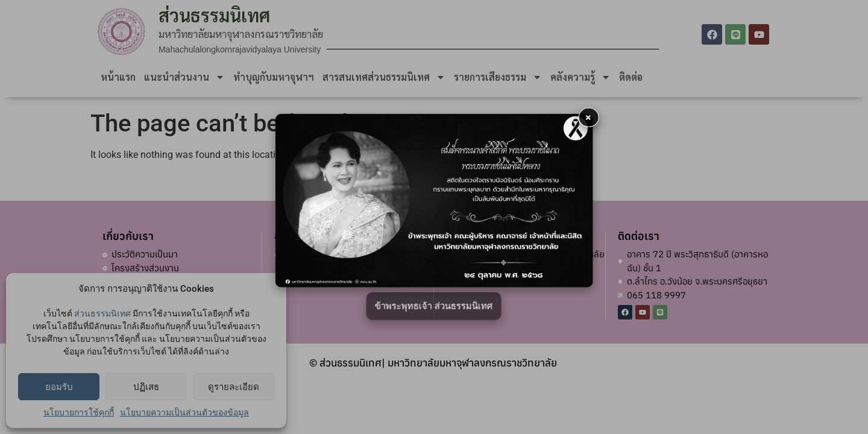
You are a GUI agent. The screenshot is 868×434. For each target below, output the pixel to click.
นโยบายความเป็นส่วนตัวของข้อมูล (184, 412)
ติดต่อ (631, 77)
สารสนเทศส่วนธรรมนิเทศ (384, 77)
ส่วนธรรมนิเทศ (102, 313)
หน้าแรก (118, 77)
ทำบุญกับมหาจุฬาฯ (274, 77)
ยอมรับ (59, 387)
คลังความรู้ (580, 77)
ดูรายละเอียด (234, 387)
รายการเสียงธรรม (498, 77)
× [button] (588, 117)
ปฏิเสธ (146, 387)
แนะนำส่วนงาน (184, 77)
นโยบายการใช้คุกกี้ (79, 412)
